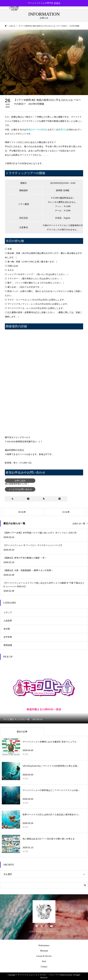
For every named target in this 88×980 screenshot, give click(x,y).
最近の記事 (22, 732)
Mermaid (44, 951)
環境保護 (8, 645)
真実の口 (62, 130)
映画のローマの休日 (36, 130)
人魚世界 (8, 621)
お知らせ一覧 (79, 524)
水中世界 (8, 637)
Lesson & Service (44, 956)
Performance (44, 945)
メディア (8, 613)
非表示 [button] (57, 3)
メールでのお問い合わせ (20, 489)
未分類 (7, 629)
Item (44, 961)
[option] (44, 693)
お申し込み (20, 481)
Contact (44, 967)
